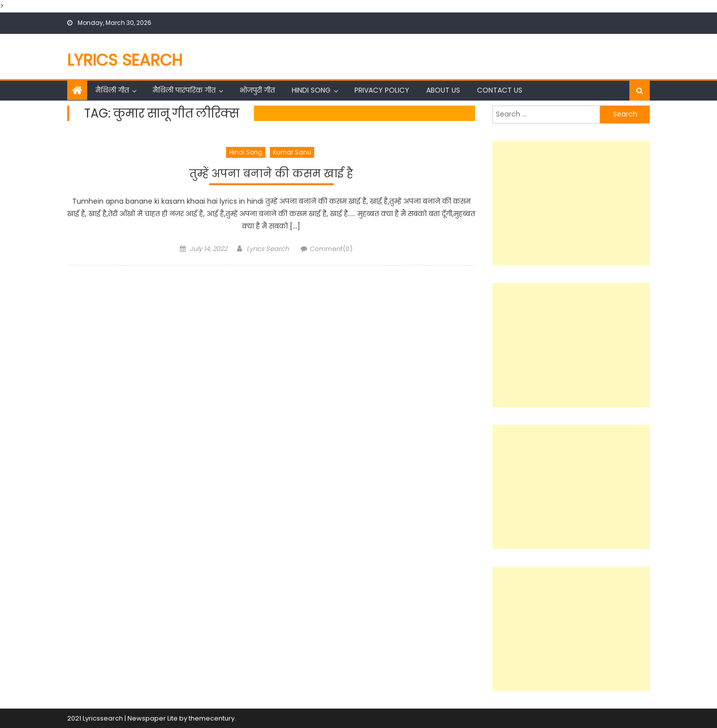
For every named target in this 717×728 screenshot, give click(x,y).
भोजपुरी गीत (257, 90)
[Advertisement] (571, 203)
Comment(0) (331, 251)
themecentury (212, 718)
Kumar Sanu (292, 152)
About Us (443, 90)
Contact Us (500, 90)
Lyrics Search (125, 60)
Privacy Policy (382, 90)
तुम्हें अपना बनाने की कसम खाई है (271, 173)
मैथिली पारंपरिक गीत (184, 90)
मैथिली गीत (112, 90)
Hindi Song (311, 90)
